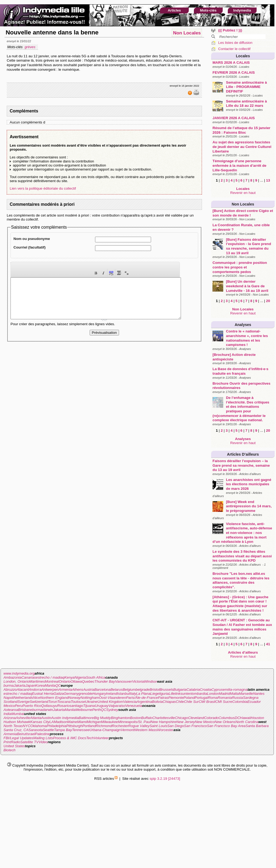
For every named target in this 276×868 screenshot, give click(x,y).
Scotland (11, 702)
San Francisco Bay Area (226, 726)
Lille (172, 694)
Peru (19, 706)
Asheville (23, 718)
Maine (72, 722)
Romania (225, 698)
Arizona (10, 718)
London (213, 694)
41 (268, 644)
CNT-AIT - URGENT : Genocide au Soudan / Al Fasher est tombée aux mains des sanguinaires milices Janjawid (242, 627)
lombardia (199, 694)
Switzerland (39, 702)
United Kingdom (110, 702)
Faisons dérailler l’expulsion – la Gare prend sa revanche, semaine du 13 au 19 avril (241, 465)
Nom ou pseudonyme (32, 239)
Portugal (201, 698)
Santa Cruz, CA (16, 730)
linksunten (183, 694)
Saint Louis (158, 726)
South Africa (96, 677)
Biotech (9, 750)
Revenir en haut (243, 193)
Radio (15, 742)
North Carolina (247, 722)
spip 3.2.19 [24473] (165, 779)
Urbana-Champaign (105, 730)
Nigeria (80, 677)
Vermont (127, 730)
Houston (257, 718)
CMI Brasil (207, 702)
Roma (213, 698)
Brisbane (25, 710)
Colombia (240, 702)
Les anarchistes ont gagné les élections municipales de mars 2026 (249, 484)
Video (43, 742)
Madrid (224, 694)
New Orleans (225, 722)
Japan (30, 685)
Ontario (65, 681)
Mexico (9, 706)
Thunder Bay (105, 681)
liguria (164, 694)
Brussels (166, 690)
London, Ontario (16, 681)
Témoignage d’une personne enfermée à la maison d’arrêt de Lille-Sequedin (239, 165)
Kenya (69, 677)
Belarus (116, 690)
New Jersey (186, 722)
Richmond (104, 726)
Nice (37, 698)
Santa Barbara (257, 726)
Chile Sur (191, 702)
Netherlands (23, 698)
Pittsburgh (74, 726)
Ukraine (91, 702)
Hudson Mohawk (17, 722)
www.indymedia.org (19, 673)
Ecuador (254, 702)
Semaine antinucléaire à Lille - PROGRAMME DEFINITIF (246, 87)
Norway (74, 698)
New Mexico (205, 722)
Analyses (243, 325)
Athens (78, 690)
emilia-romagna (235, 690)
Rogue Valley (139, 726)
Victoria (138, 681)
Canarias (29, 677)
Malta (234, 694)
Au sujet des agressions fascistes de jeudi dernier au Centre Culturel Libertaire (242, 147)
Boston (136, 718)
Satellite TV (29, 742)
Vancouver (123, 681)
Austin (46, 718)
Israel (31, 734)
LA (51, 722)
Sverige (24, 702)
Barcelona (102, 690)
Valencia (130, 702)
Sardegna (251, 698)
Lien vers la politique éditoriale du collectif (43, 188)
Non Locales (243, 204)
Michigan (94, 722)
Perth (97, 710)
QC (58, 685)
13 (268, 180)
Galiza (59, 694)
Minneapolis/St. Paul (134, 722)
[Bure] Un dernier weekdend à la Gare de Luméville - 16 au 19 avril (247, 286)
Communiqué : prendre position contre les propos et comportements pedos (240, 267)
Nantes (259, 694)
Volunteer (101, 738)
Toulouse (78, 702)
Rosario (63, 706)
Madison (61, 722)
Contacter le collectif (234, 49)
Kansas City (40, 722)
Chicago (181, 718)
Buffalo (147, 718)
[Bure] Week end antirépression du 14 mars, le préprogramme (249, 506)
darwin (48, 710)
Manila (50, 685)
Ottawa (76, 681)
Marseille (246, 694)
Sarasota (36, 730)
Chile (180, 702)
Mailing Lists (43, 738)
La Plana (143, 694)
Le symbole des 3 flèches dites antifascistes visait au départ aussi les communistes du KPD (242, 556)
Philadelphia (56, 726)
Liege (155, 694)
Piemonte (176, 698)
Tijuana (89, 706)
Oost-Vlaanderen (112, 698)
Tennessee (81, 730)
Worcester (165, 730)
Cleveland (196, 718)
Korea (40, 685)
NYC (26, 726)
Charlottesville (164, 718)
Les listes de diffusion (235, 43)
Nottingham (90, 698)
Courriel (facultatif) (29, 247)
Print (7, 742)
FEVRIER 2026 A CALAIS (234, 72)
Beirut (22, 734)
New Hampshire (164, 722)
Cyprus (217, 690)
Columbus (227, 718)
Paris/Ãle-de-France (142, 698)
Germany (71, 694)
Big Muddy (102, 718)
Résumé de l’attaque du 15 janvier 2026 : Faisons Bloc (241, 130)
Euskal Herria (43, 694)
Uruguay (102, 706)
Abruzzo (10, 690)
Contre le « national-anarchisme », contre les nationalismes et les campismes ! (247, 338)
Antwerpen (50, 690)
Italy (133, 694)
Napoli (9, 698)
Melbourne (84, 710)
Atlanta (36, 718)
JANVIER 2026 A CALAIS (234, 118)
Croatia (206, 690)
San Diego (176, 726)
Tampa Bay (63, 730)
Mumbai (18, 714)
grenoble (86, 694)
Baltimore (86, 718)
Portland (89, 726)
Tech (90, 738)
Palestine (42, 734)
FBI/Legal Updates (18, 738)
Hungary (99, 694)
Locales (243, 56)
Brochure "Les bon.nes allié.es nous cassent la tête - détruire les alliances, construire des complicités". (241, 580)
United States (14, 746)
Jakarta (20, 685)
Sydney (112, 710)
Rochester (120, 726)
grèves (30, 47)
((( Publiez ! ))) (230, 30)
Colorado (211, 718)
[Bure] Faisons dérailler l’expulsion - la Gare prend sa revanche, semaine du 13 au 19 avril (248, 246)
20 (268, 301)
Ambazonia (13, 677)
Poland (189, 698)
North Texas (13, 726)
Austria (89, 690)
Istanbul (123, 694)
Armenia (65, 690)
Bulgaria (180, 690)
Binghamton (120, 718)
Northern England (54, 698)
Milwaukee (109, 722)
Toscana (64, 702)
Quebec (88, 681)
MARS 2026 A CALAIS (231, 63)
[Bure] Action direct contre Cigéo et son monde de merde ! (243, 213)
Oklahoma (39, 726)
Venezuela (134, 706)
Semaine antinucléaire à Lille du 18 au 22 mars (246, 104)
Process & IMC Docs (70, 738)
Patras (163, 698)
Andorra (35, 690)
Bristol (154, 690)
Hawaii (245, 718)
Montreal (52, 681)
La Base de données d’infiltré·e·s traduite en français (240, 371)
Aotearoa (11, 710)
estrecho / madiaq (50, 677)
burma (9, 685)
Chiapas (169, 702)
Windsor (151, 681)
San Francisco (195, 726)
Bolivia (157, 702)
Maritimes (37, 681)
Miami (82, 722)
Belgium (129, 690)
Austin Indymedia (65, 718)
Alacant (23, 690)
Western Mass (146, 730)
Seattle (48, 730)
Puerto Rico (32, 706)
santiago (76, 706)
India (7, 714)
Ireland (112, 694)
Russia (237, 698)
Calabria (193, 690)
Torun (53, 702)
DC (237, 718)
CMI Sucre (224, 702)
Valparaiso (117, 706)
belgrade (143, 690)
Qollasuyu (49, 706)
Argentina (144, 702)
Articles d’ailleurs (243, 454)
